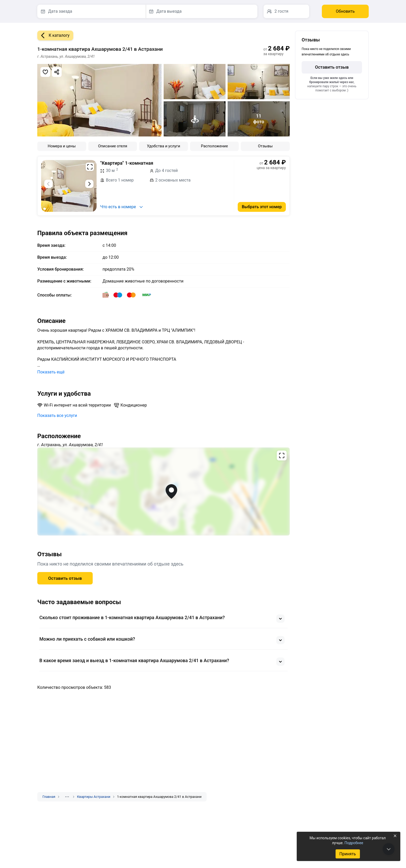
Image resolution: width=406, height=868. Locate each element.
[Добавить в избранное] (45, 72)
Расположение (214, 146)
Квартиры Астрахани (93, 797)
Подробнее (354, 843)
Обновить (345, 11)
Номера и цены (62, 146)
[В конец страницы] (389, 849)
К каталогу (53, 35)
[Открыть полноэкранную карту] (164, 491)
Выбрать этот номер (262, 207)
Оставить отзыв (65, 578)
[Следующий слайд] (89, 184)
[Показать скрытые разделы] (67, 797)
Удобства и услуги (163, 146)
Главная (49, 797)
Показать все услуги (57, 415)
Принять (347, 854)
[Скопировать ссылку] (57, 72)
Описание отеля (113, 146)
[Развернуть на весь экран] (90, 167)
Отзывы (265, 146)
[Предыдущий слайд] (48, 184)
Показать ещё (51, 372)
